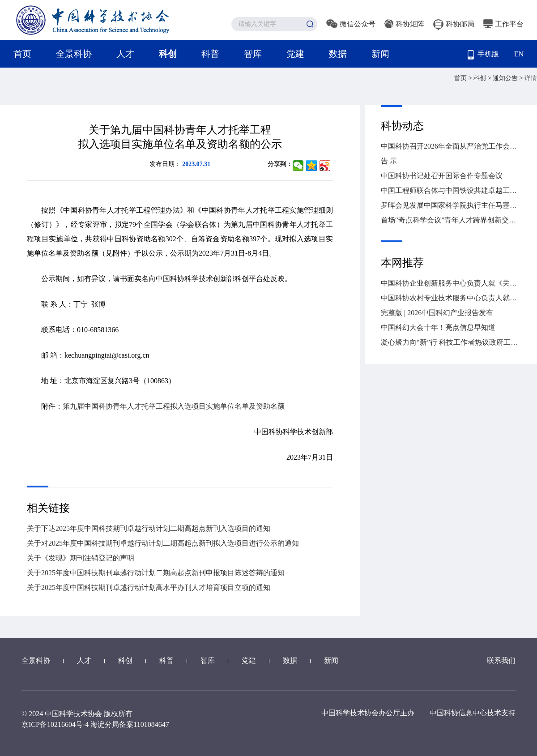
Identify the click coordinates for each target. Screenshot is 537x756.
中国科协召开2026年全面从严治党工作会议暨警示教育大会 (451, 146)
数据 (338, 54)
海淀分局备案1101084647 (130, 724)
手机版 (483, 55)
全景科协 (74, 54)
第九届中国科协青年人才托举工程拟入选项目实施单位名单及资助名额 (174, 406)
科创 (168, 54)
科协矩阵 (404, 24)
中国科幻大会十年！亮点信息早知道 (438, 327)
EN (519, 54)
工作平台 (503, 24)
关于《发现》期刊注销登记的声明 (81, 558)
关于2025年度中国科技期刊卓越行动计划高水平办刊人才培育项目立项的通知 (149, 587)
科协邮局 (454, 24)
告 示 (389, 161)
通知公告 (506, 78)
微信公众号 (351, 24)
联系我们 (501, 660)
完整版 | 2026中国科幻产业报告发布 (437, 313)
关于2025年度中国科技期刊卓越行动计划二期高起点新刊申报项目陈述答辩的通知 (156, 573)
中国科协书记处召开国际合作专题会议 (442, 176)
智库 (253, 54)
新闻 (380, 54)
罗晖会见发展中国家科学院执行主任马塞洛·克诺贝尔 (451, 205)
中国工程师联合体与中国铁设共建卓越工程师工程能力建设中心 (451, 190)
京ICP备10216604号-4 (55, 724)
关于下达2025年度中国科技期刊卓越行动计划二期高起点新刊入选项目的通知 (149, 528)
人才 (125, 54)
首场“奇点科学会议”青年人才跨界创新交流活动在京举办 (451, 220)
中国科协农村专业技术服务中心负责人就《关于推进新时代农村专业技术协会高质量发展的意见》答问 (451, 298)
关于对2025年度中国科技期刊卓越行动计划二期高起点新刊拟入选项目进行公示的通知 (163, 543)
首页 (22, 54)
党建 (295, 54)
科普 (210, 54)
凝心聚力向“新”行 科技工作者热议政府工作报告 (451, 342)
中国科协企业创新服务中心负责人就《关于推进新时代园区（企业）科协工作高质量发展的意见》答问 (451, 283)
